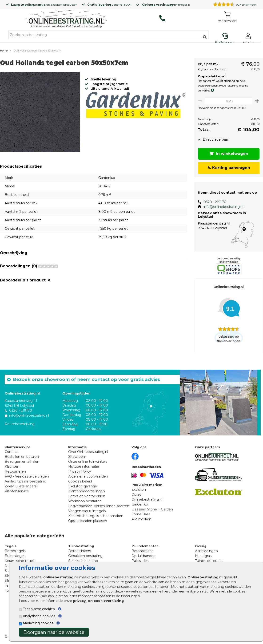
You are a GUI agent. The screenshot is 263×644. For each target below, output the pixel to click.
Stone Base (141, 514)
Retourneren (15, 471)
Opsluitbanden (143, 556)
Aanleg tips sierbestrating (26, 481)
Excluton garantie (83, 486)
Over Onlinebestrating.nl (88, 452)
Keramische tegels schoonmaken (96, 516)
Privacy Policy (80, 471)
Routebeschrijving (20, 424)
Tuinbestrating (81, 546)
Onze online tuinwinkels (88, 462)
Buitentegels (15, 556)
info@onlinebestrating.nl (221, 207)
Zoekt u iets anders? (22, 486)
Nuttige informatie (84, 466)
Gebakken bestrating (85, 556)
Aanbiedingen (206, 551)
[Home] (66, 19)
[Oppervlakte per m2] (228, 101)
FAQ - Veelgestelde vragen (27, 476)
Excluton (57, 5)
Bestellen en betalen (22, 457)
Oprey (137, 494)
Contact (11, 452)
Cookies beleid (80, 481)
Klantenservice (17, 491)
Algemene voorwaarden (88, 476)
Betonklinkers (80, 551)
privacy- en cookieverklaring (98, 601)
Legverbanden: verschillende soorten (99, 506)
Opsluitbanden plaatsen (88, 521)
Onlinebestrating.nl (147, 499)
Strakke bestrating (83, 561)
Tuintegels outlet (209, 561)
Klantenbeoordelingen (87, 491)
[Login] (248, 39)
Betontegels (15, 551)
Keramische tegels (20, 561)
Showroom (77, 457)
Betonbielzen (143, 551)
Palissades (140, 561)
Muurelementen (145, 546)
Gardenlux (140, 504)
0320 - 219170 (213, 202)
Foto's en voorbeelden (87, 496)
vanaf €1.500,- (110, 5)
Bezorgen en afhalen (22, 462)
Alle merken (141, 519)
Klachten (12, 466)
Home (4, 51)
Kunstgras (203, 556)
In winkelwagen (228, 154)
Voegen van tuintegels (87, 511)
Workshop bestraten (85, 501)
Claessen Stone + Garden (152, 509)
